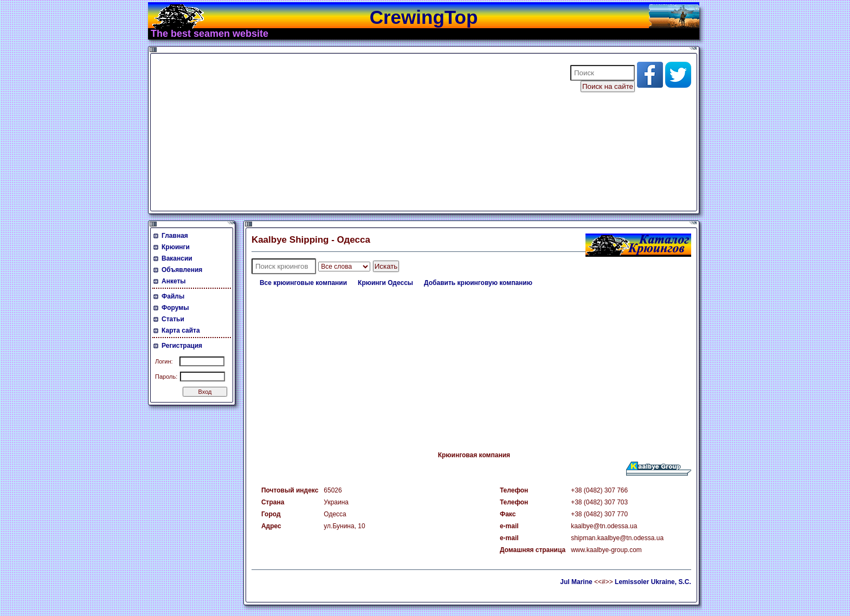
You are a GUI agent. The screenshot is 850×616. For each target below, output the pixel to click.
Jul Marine (576, 582)
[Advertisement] (353, 132)
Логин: (164, 361)
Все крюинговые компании (303, 283)
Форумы (175, 308)
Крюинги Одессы (385, 283)
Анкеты (174, 281)
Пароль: (166, 377)
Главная (175, 236)
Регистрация (182, 346)
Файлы (173, 296)
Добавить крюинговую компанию (478, 283)
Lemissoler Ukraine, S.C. (653, 582)
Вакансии (177, 258)
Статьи (173, 319)
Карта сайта (181, 330)
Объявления (182, 270)
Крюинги (176, 247)
